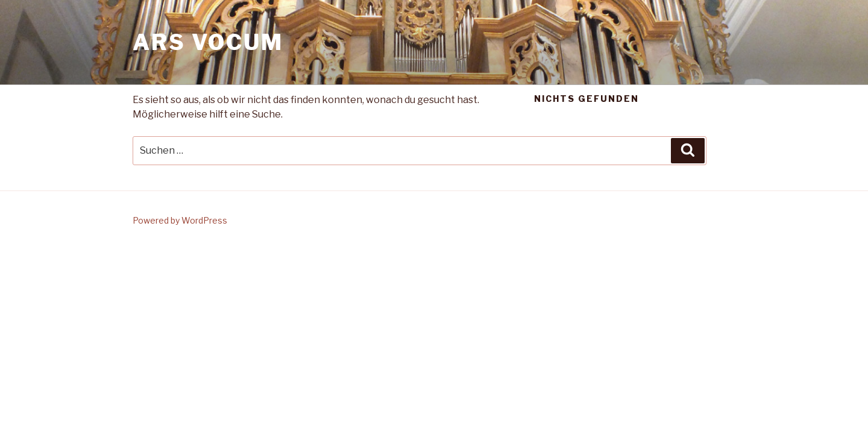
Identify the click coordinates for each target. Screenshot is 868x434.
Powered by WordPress (180, 220)
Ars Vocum (208, 42)
